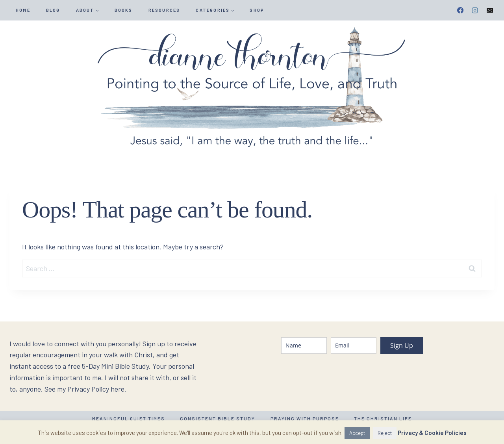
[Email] (490, 10)
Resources (164, 10)
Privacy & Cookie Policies (432, 433)
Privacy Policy (88, 389)
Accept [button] (357, 433)
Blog (53, 10)
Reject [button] (385, 433)
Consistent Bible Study (218, 418)
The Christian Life (383, 418)
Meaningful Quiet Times (129, 418)
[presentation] (341, 377)
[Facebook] (460, 10)
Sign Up (402, 346)
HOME (23, 10)
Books (124, 10)
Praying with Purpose (305, 418)
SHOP (257, 10)
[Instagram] (475, 10)
